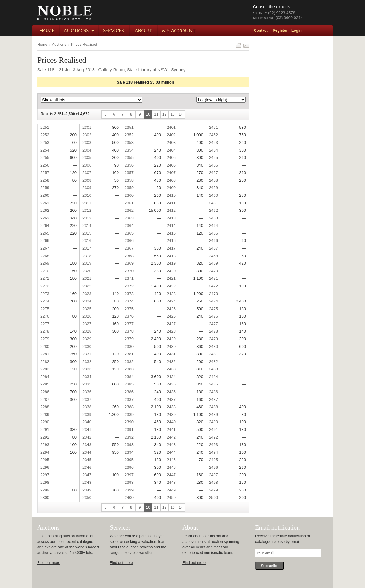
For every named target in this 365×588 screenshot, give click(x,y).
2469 (213, 263)
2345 (87, 460)
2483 (213, 369)
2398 (129, 482)
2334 (87, 377)
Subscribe (270, 566)
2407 (171, 173)
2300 (45, 497)
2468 (213, 256)
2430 (171, 347)
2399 (129, 490)
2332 (87, 362)
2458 (213, 180)
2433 (171, 369)
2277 (45, 324)
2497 (213, 475)
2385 (129, 384)
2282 (45, 362)
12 (165, 114)
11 (156, 114)
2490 (213, 422)
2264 (45, 225)
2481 (213, 354)
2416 (171, 241)
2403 (171, 142)
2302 (87, 135)
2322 (87, 286)
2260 (45, 195)
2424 (171, 301)
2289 (45, 414)
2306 (87, 165)
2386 (129, 392)
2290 (45, 422)
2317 (87, 248)
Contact (261, 30)
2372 (129, 286)
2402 (171, 135)
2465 (213, 233)
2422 (171, 286)
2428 (171, 331)
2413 (171, 218)
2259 (45, 188)
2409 (171, 188)
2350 (87, 497)
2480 (213, 347)
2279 (45, 339)
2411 (171, 203)
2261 (45, 203)
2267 (45, 248)
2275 (45, 309)
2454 (213, 150)
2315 (87, 233)
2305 (87, 158)
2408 (171, 180)
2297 (45, 475)
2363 (129, 218)
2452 (213, 135)
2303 (87, 142)
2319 (87, 263)
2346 (87, 467)
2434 (171, 377)
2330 (87, 347)
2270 (45, 271)
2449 (171, 490)
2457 (213, 173)
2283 (45, 369)
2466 (213, 241)
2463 (213, 218)
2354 (129, 150)
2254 (45, 150)
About (144, 31)
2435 (171, 384)
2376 (129, 316)
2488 (213, 407)
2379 (129, 339)
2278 (45, 331)
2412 (171, 210)
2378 (129, 331)
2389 (129, 414)
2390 (129, 422)
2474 (213, 301)
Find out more (49, 563)
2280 (45, 347)
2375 (129, 309)
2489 (213, 414)
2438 (171, 407)
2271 (45, 278)
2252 (45, 135)
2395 (129, 460)
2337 (87, 399)
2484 (213, 377)
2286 (45, 392)
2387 (129, 399)
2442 (171, 437)
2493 (213, 445)
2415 (171, 233)
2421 (171, 278)
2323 (87, 294)
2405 (171, 158)
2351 (129, 127)
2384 (129, 377)
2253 (45, 142)
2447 (171, 475)
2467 (213, 248)
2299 (45, 490)
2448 (171, 482)
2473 (213, 294)
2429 (171, 339)
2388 (129, 407)
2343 (87, 445)
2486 (213, 392)
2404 (171, 150)
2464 (213, 225)
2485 (213, 384)
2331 (87, 354)
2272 (45, 286)
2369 (129, 263)
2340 (87, 422)
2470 (213, 271)
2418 (171, 256)
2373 (129, 294)
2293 (45, 445)
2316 (87, 241)
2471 (213, 278)
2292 (45, 437)
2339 (87, 414)
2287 (45, 399)
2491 (213, 430)
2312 (87, 210)
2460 (213, 195)
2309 (87, 188)
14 (181, 114)
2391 (129, 430)
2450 (171, 497)
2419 (171, 263)
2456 (213, 165)
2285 (45, 384)
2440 (171, 422)
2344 (87, 452)
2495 (213, 460)
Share (246, 45)
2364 (129, 225)
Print (239, 45)
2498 (213, 482)
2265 (45, 233)
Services (114, 31)
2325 (87, 309)
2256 (45, 165)
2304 (87, 150)
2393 (129, 445)
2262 (45, 210)
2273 (45, 294)
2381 (129, 354)
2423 (171, 294)
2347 (87, 475)
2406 (171, 165)
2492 (213, 437)
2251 (45, 127)
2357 (129, 173)
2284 (45, 377)
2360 (129, 195)
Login (297, 30)
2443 (171, 445)
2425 (171, 309)
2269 (45, 263)
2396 (129, 467)
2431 (171, 354)
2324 (87, 301)
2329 (87, 339)
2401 (171, 127)
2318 (87, 256)
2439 (171, 414)
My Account (179, 31)
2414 (171, 225)
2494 (213, 452)
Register (280, 30)
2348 (87, 482)
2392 (129, 437)
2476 (213, 316)
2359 (129, 188)
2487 (213, 399)
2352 (129, 135)
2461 (213, 203)
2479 (213, 339)
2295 (45, 460)
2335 (87, 384)
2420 (171, 271)
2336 (87, 392)
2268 (45, 256)
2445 (171, 460)
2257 (45, 173)
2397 (129, 475)
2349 (87, 490)
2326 (87, 316)
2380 (129, 347)
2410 (171, 195)
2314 (87, 225)
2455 (213, 158)
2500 (213, 497)
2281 (45, 354)
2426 (171, 316)
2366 (129, 241)
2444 (171, 452)
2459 (213, 188)
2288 (45, 407)
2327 (87, 324)
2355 (129, 158)
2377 (129, 324)
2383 (129, 369)
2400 (129, 497)
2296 (45, 467)
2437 (171, 399)
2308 (87, 180)
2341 (87, 430)
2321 (87, 278)
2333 (87, 369)
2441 (171, 430)
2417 (171, 248)
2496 (213, 467)
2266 (45, 241)
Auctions (79, 31)
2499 (213, 490)
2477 (213, 324)
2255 (45, 158)
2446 (171, 467)
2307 (87, 173)
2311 (87, 203)
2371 (129, 278)
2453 (213, 142)
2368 (129, 256)
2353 (129, 142)
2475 (213, 309)
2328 (87, 331)
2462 (213, 210)
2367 (129, 248)
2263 (45, 218)
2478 (213, 331)
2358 (129, 180)
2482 (213, 362)
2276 (45, 316)
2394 (129, 452)
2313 (87, 218)
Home (46, 31)
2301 (87, 127)
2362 (129, 210)
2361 (129, 203)
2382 (129, 362)
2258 (45, 180)
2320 (87, 271)
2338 (87, 407)
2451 (213, 127)
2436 (171, 392)
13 (173, 114)
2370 (129, 271)
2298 (45, 482)
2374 (129, 301)
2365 (129, 233)
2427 (171, 324)
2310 (87, 195)
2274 (45, 301)
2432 (171, 362)
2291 (45, 430)
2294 (45, 452)
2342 (87, 437)
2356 (129, 165)
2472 (213, 286)
